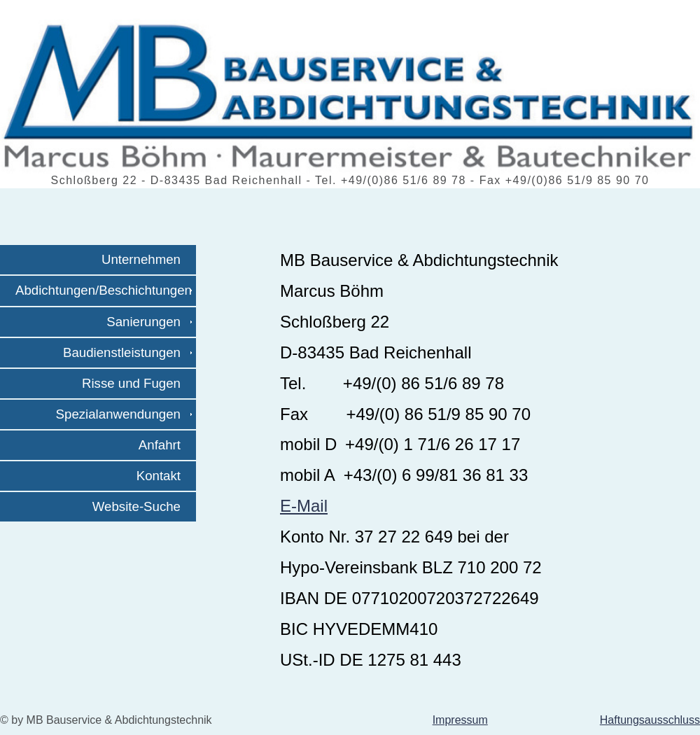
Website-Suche (142, 506)
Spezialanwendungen (124, 414)
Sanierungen (149, 322)
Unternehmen (147, 259)
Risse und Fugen (137, 383)
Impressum (460, 720)
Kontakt (164, 476)
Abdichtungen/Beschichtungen (104, 291)
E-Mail (304, 506)
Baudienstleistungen (127, 352)
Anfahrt (165, 445)
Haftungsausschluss (650, 720)
